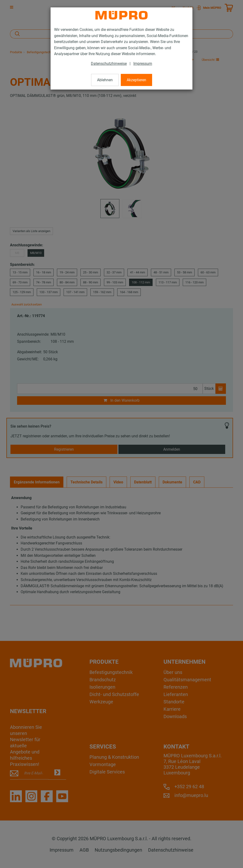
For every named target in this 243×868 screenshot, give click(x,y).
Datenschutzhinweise (109, 64)
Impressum (143, 64)
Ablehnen (105, 80)
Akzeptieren (136, 80)
